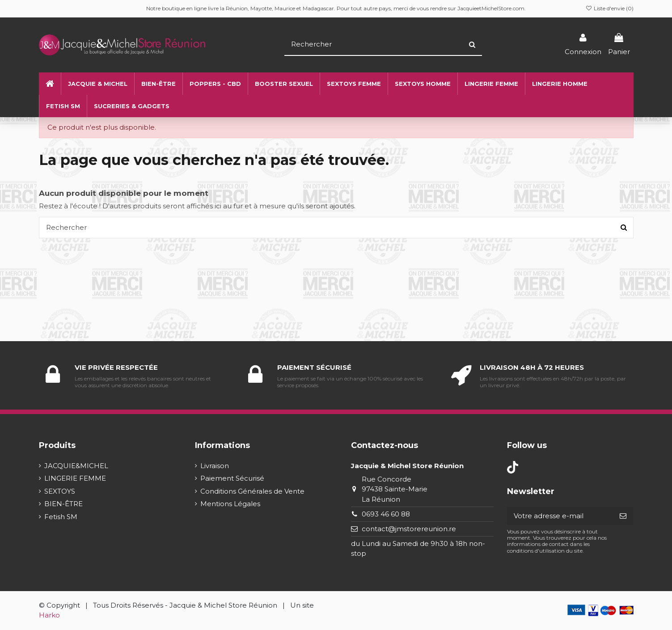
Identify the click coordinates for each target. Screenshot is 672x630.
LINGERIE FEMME (75, 478)
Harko (49, 615)
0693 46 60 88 (386, 514)
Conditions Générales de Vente (252, 491)
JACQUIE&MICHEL (76, 466)
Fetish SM (61, 517)
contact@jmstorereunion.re (409, 529)
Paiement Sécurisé (232, 478)
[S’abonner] (623, 516)
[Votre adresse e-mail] (560, 516)
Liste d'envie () (609, 8)
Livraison (215, 466)
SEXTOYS (60, 491)
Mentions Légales (230, 504)
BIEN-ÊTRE (63, 504)
